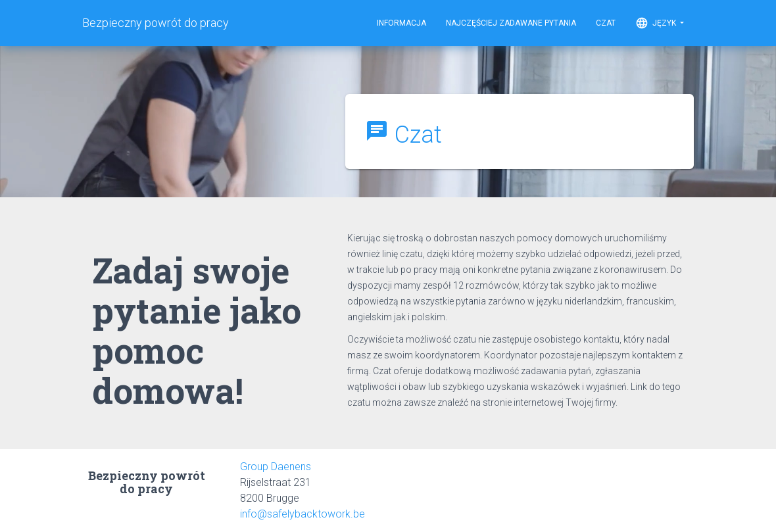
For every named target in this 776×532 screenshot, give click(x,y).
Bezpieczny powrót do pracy (156, 23)
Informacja (401, 23)
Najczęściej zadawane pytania (511, 23)
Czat (606, 23)
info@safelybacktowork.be (303, 514)
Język (660, 23)
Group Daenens (276, 467)
